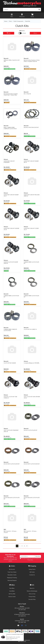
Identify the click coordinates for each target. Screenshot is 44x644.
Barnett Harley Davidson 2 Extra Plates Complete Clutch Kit (32, 61)
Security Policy (32, 599)
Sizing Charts (32, 569)
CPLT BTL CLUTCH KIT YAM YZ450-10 (10, 397)
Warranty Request (12, 580)
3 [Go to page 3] (22, 546)
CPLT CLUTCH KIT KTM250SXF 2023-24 (11, 431)
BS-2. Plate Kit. (27, 94)
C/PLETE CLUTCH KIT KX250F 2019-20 (11, 263)
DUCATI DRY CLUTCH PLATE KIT (12, 464)
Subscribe (38, 556)
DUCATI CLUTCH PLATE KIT (31, 430)
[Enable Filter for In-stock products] (22, 33)
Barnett (6, 58)
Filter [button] (9, 33)
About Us (32, 588)
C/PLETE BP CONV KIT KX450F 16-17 (11, 195)
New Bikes (12, 588)
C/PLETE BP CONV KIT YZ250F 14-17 (31, 229)
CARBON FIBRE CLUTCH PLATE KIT (31, 263)
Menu (12, 15)
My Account (12, 569)
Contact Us (32, 575)
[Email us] (18, 625)
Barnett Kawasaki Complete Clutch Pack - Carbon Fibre (11, 94)
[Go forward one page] (27, 546)
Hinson (6, 159)
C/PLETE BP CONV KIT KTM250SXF (9, 162)
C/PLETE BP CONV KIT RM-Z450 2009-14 (32, 195)
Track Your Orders (12, 572)
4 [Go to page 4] (24, 546)
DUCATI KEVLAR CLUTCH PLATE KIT (12, 498)
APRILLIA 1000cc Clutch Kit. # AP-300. (12, 61)
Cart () (32, 15)
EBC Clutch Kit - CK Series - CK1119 (10, 532)
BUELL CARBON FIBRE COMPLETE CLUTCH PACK (10, 128)
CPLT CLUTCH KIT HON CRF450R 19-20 (32, 397)
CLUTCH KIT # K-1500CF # (30, 329)
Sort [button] (35, 33)
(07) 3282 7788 (22, 622)
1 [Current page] (17, 546)
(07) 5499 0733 (22, 616)
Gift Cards (32, 572)
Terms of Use (32, 594)
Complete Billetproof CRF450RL (32, 363)
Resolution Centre (12, 575)
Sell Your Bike (12, 594)
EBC (5, 529)
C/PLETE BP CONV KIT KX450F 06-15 (31, 162)
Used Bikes (12, 591)
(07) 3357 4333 (22, 610)
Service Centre (12, 597)
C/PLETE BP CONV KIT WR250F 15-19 (11, 229)
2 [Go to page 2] (20, 546)
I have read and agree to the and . (30, 559)
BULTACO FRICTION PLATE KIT (31, 127)
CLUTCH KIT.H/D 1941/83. (10, 363)
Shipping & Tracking (12, 578)
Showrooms (22, 15)
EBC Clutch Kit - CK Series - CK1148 (30, 532)
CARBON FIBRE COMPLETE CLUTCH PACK (10, 330)
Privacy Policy (32, 597)
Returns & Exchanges (32, 591)
